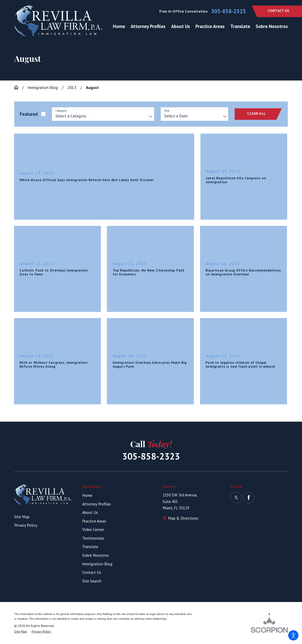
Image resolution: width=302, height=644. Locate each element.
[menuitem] (120, 26)
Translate (90, 547)
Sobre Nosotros (95, 555)
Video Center (93, 529)
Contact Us (279, 11)
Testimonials (93, 538)
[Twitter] (236, 498)
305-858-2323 (228, 11)
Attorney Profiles (97, 504)
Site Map (22, 517)
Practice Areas (94, 521)
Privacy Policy (26, 525)
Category (61, 111)
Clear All (256, 113)
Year (167, 111)
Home (87, 495)
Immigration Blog (43, 87)
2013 (72, 87)
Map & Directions (183, 518)
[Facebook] (249, 498)
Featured (29, 114)
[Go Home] (18, 87)
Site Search (92, 581)
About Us (90, 512)
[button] (293, 635)
